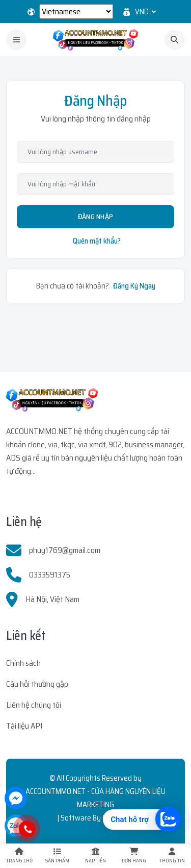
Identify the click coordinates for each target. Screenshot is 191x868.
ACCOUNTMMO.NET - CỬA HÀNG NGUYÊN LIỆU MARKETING (95, 798)
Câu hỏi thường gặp (37, 684)
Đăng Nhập (96, 216)
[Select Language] (76, 11)
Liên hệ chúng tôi (34, 705)
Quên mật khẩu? (97, 241)
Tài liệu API (24, 726)
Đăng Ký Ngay (134, 286)
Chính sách (23, 663)
